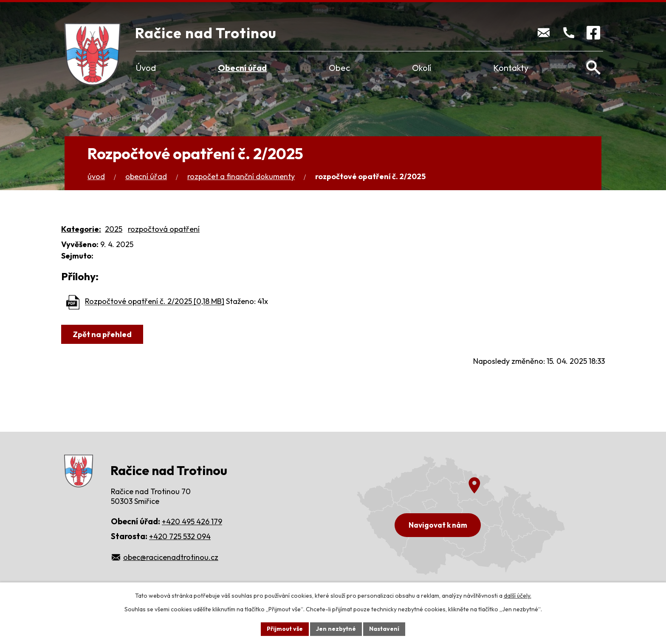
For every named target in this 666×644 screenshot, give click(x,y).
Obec (339, 68)
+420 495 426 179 (192, 522)
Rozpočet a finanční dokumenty (241, 176)
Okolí (422, 68)
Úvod (146, 68)
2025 (114, 229)
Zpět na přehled (102, 334)
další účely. (518, 596)
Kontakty (511, 68)
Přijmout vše (285, 629)
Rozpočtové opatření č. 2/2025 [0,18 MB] (155, 302)
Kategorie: (81, 229)
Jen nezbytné (336, 629)
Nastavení (384, 629)
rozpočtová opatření (164, 229)
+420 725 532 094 (180, 536)
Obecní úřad (242, 68)
